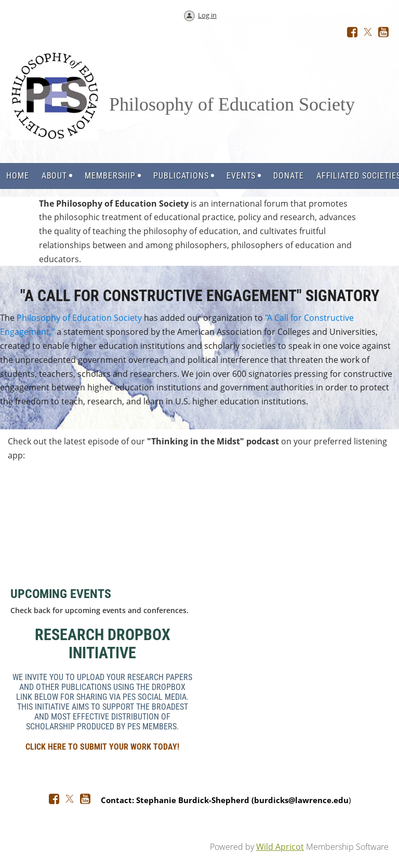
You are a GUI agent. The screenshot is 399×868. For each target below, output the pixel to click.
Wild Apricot (280, 847)
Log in (207, 15)
